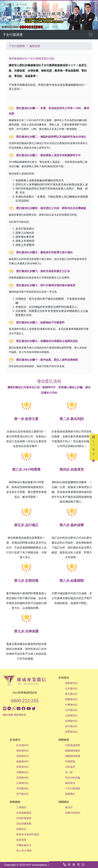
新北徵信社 (71, 694)
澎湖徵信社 (23, 788)
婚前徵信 (70, 783)
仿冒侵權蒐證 (24, 813)
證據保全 (21, 829)
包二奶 (69, 772)
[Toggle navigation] (91, 35)
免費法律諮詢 (73, 813)
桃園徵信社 (71, 699)
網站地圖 (8, 715)
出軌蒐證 (70, 767)
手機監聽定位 (24, 845)
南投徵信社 (23, 751)
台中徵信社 (71, 710)
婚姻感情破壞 (73, 756)
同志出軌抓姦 (73, 778)
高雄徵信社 (71, 721)
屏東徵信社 (23, 767)
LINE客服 (94, 447)
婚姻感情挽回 (73, 751)
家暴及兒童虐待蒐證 (28, 834)
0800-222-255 (25, 701)
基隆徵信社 (71, 683)
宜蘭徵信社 (23, 772)
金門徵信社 (23, 794)
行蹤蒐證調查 (73, 745)
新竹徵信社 (71, 726)
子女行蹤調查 (13, 35)
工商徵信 (21, 807)
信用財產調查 (24, 818)
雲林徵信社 (23, 756)
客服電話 (75, 865)
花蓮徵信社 (23, 778)
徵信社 (69, 807)
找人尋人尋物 (24, 851)
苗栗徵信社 (71, 732)
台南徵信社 (71, 716)
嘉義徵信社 (23, 761)
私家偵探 (21, 840)
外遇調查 (70, 761)
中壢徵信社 (71, 705)
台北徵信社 (71, 688)
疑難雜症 (70, 794)
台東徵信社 (23, 783)
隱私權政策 (20, 715)
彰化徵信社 (23, 745)
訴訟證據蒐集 (24, 824)
